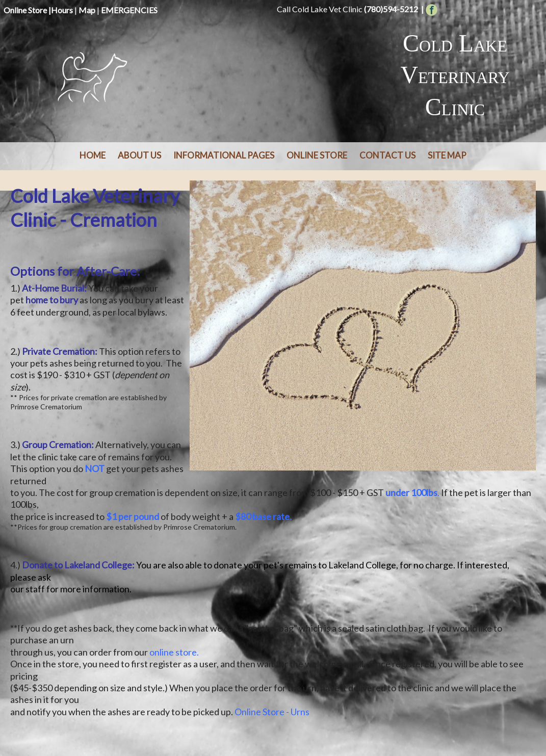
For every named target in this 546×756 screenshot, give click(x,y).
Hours (62, 10)
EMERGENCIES (129, 10)
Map (87, 10)
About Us (139, 155)
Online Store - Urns (272, 712)
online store (173, 652)
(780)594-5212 (391, 9)
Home (93, 155)
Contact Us (387, 155)
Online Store (25, 10)
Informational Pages (224, 155)
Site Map (447, 155)
